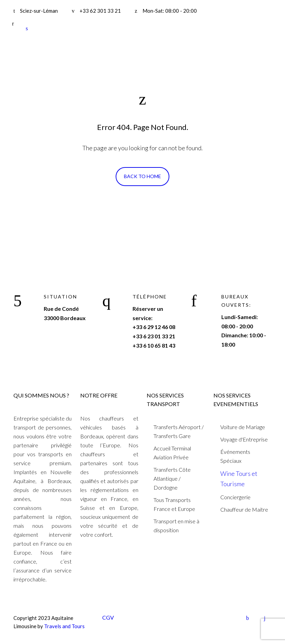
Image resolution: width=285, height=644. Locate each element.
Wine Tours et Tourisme (239, 479)
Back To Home (142, 176)
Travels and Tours (64, 626)
